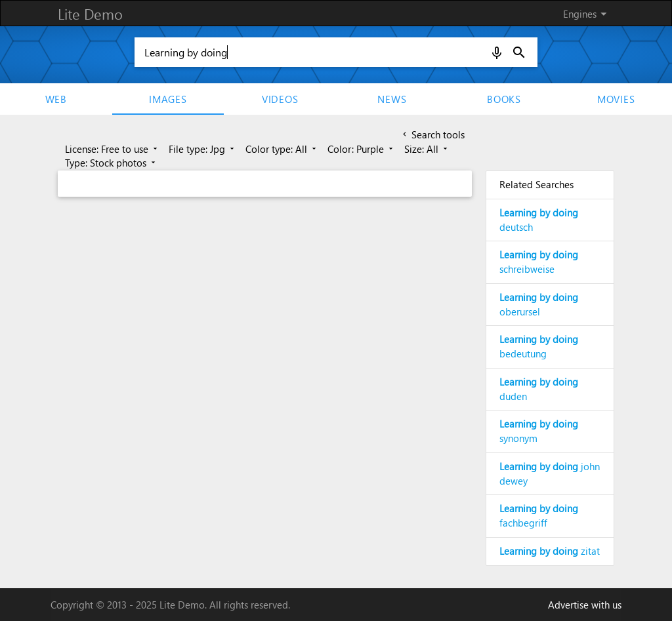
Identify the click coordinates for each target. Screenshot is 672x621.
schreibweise (539, 262)
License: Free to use (112, 149)
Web (56, 99)
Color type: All (282, 149)
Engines (587, 14)
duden (539, 389)
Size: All (427, 149)
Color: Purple (361, 149)
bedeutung (539, 346)
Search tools (432, 134)
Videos (280, 99)
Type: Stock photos (111, 163)
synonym (539, 431)
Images (168, 99)
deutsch (539, 220)
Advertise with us (585, 605)
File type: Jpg (202, 149)
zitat (550, 551)
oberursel (539, 304)
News (392, 99)
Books (504, 99)
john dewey (550, 473)
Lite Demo (90, 14)
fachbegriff (539, 515)
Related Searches (536, 184)
